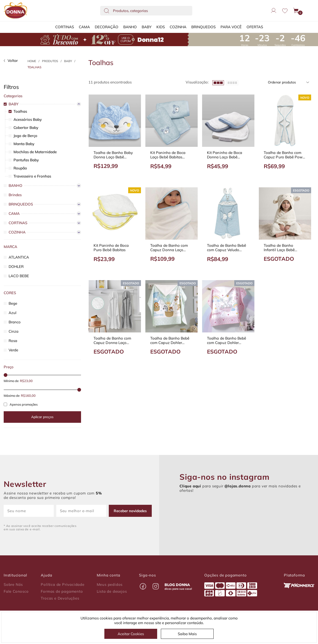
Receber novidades (130, 511)
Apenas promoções (21, 404)
